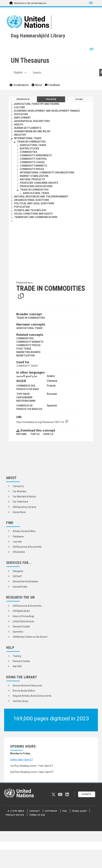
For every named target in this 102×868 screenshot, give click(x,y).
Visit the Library (21, 701)
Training (17, 656)
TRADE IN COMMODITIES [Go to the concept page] (31, 142)
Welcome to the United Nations (30, 3)
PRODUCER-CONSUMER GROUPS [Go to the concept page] (39, 183)
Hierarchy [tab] (51, 99)
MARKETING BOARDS (28, 352)
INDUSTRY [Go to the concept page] (20, 135)
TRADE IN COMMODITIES (31, 318)
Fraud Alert (79, 811)
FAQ (65, 811)
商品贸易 (21, 381)
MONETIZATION (25, 356)
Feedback (52, 85)
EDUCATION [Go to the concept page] (21, 114)
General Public (20, 587)
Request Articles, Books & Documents (32, 696)
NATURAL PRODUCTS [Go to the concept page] (32, 179)
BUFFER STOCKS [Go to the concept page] (30, 149)
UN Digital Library (21, 611)
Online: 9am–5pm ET (22, 760)
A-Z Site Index (16, 811)
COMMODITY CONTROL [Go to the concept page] (33, 159)
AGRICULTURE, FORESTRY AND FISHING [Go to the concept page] (37, 104)
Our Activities (19, 491)
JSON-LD (48, 434)
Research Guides (21, 627)
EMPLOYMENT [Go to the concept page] (22, 118)
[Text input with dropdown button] (65, 73)
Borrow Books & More (24, 691)
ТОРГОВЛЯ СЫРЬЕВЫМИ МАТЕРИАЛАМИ (26, 397)
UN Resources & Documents (27, 547)
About (37, 85)
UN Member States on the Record (30, 637)
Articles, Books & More (24, 531)
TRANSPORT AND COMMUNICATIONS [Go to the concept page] (36, 217)
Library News (19, 512)
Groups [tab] (79, 99)
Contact (35, 811)
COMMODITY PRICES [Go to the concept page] (32, 169)
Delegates (18, 571)
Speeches (18, 632)
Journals (17, 542)
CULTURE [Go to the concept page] (19, 107)
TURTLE (35, 434)
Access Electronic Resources (27, 686)
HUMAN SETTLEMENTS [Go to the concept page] (28, 128)
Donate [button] (87, 794)
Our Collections (20, 502)
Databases (18, 536)
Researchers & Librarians (25, 581)
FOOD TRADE (24, 349)
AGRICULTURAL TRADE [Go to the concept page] (33, 145)
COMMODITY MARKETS (30, 342)
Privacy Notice (15, 815)
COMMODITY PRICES (28, 345)
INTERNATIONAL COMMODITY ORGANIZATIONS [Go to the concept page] (47, 173)
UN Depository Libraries (25, 507)
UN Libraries (19, 552)
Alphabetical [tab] (23, 99)
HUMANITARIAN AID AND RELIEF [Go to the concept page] (32, 131)
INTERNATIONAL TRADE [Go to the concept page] (28, 138)
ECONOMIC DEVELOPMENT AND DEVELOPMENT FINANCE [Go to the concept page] (47, 111)
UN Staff (17, 576)
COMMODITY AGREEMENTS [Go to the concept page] (36, 155)
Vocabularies (19, 85)
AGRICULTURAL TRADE (29, 328)
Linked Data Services (23, 621)
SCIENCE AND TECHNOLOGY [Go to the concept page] (30, 210)
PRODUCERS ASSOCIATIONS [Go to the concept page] (36, 186)
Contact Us (18, 486)
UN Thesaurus (30, 60)
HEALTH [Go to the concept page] (19, 125)
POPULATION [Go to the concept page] (22, 207)
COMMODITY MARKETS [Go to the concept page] (33, 166)
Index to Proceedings (23, 616)
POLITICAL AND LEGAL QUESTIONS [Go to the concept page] (34, 203)
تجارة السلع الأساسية (27, 376)
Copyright (51, 811)
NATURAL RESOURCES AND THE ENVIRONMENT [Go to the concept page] (41, 197)
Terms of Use (37, 815)
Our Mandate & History (24, 497)
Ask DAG (17, 666)
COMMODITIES (25, 338)
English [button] (20, 72)
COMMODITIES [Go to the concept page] (29, 152)
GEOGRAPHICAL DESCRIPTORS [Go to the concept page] (32, 121)
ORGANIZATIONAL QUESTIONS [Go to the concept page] (32, 200)
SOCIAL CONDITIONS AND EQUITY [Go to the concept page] (33, 214)
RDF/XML (22, 434)
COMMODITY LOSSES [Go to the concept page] (32, 162)
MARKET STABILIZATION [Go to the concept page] (34, 176)
